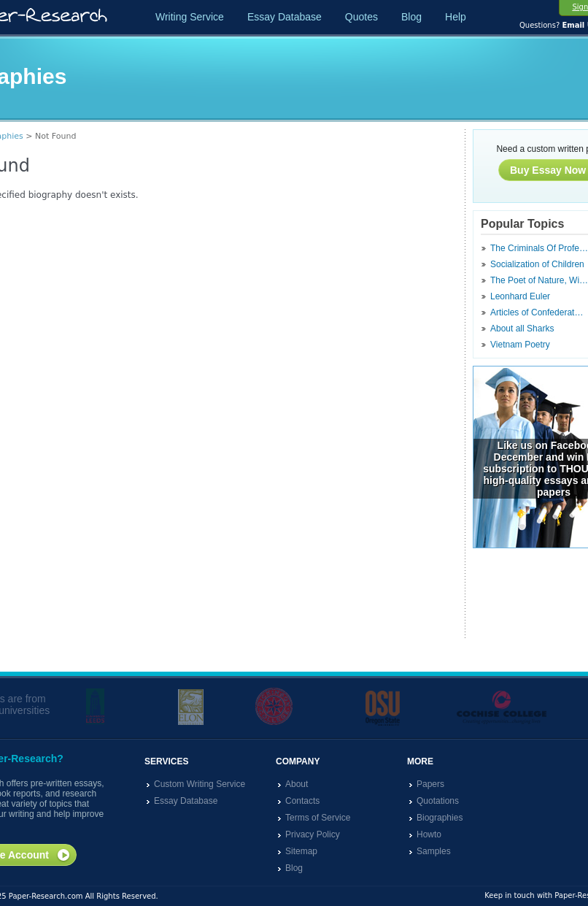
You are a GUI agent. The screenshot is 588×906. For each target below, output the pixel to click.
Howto (429, 834)
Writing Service (190, 17)
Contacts (302, 801)
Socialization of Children (537, 264)
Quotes (361, 17)
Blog (411, 17)
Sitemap (301, 851)
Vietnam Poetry (520, 345)
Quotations (438, 801)
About (297, 784)
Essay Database (285, 17)
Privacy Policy (313, 834)
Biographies (440, 818)
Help (456, 17)
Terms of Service (318, 818)
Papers (430, 784)
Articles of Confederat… (537, 312)
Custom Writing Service (200, 784)
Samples (434, 851)
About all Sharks (522, 329)
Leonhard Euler (520, 296)
